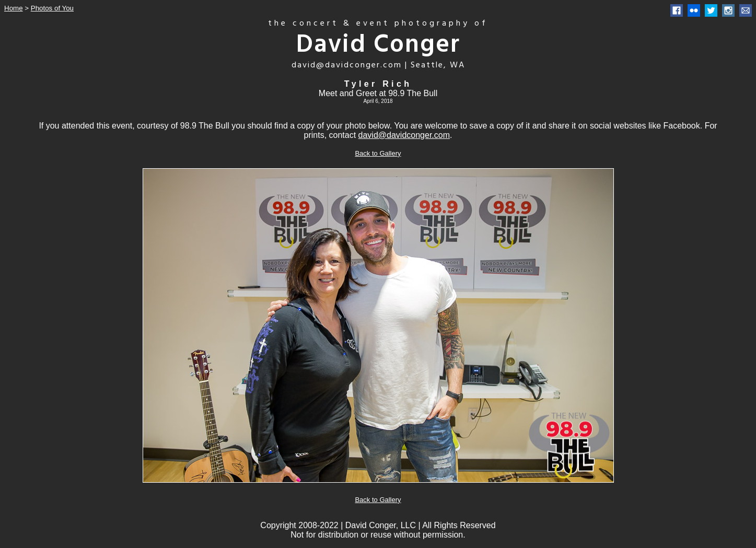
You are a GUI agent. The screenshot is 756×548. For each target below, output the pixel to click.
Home (14, 8)
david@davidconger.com (404, 135)
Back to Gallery (378, 153)
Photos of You (52, 8)
